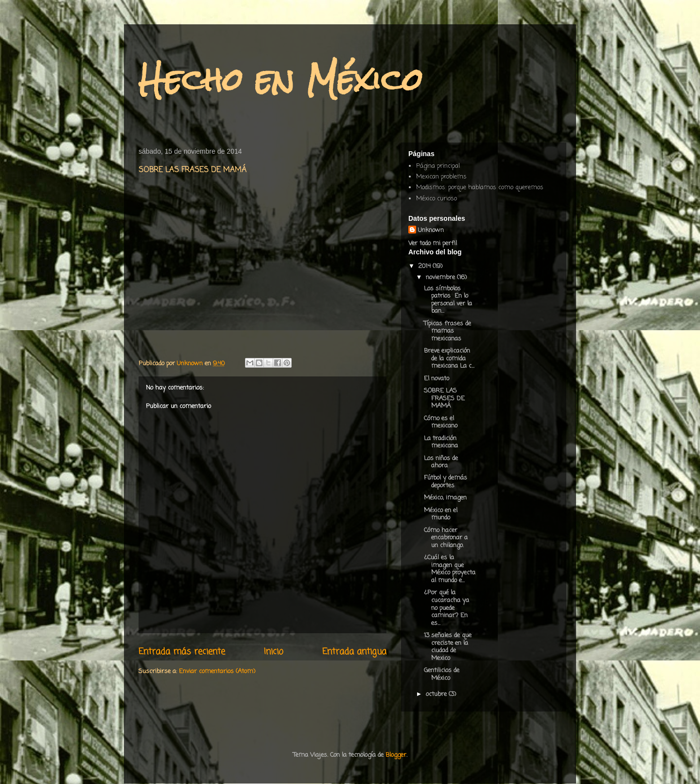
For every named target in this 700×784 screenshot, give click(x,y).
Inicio (274, 652)
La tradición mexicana (441, 442)
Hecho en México (281, 80)
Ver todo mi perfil (433, 243)
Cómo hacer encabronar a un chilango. (446, 538)
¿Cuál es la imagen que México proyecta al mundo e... (450, 569)
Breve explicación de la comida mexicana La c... (449, 358)
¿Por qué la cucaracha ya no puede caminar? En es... (446, 608)
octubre (437, 694)
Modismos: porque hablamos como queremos (480, 187)
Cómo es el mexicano (441, 422)
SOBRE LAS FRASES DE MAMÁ (444, 398)
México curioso (437, 199)
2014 (425, 266)
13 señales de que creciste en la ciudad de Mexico (448, 647)
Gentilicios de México (442, 674)
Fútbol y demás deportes (446, 482)
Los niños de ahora (441, 462)
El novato (437, 379)
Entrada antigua (354, 652)
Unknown (431, 230)
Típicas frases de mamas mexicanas (447, 331)
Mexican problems (441, 177)
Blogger (396, 755)
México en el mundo (441, 514)
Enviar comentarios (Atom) (217, 671)
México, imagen (445, 498)
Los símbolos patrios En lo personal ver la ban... (448, 300)
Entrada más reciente (182, 652)
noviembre (441, 277)
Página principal (438, 166)
